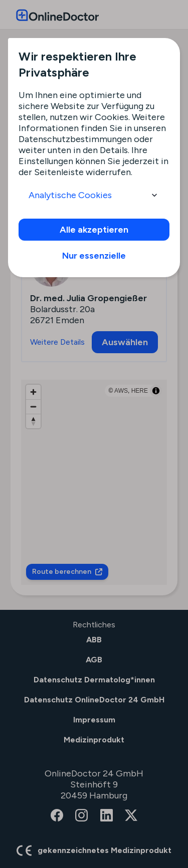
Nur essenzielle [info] (94, 256)
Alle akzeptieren (94, 230)
